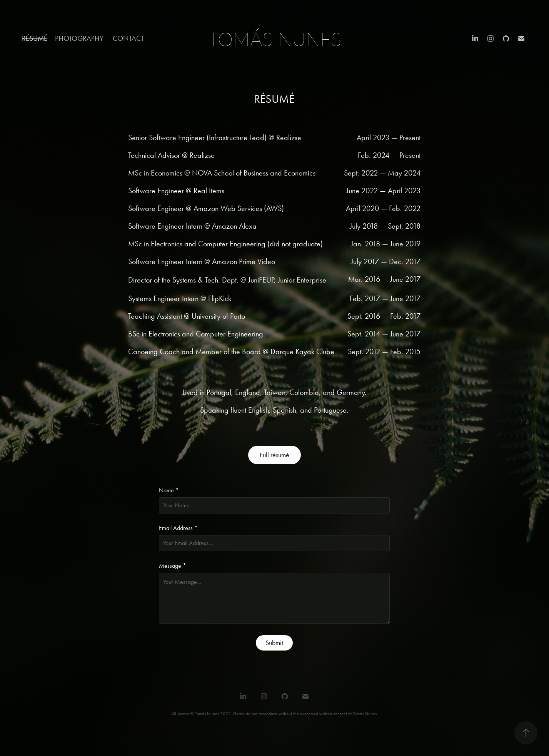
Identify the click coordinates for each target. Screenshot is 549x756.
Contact (128, 38)
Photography (79, 38)
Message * (173, 566)
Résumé (35, 38)
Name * (169, 490)
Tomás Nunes (274, 39)
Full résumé (274, 455)
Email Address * (178, 528)
